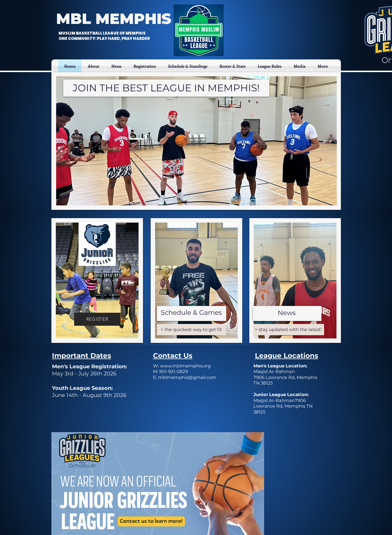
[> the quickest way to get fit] (191, 330)
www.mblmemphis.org (185, 366)
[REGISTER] (97, 319)
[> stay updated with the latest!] (288, 330)
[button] (145, 66)
